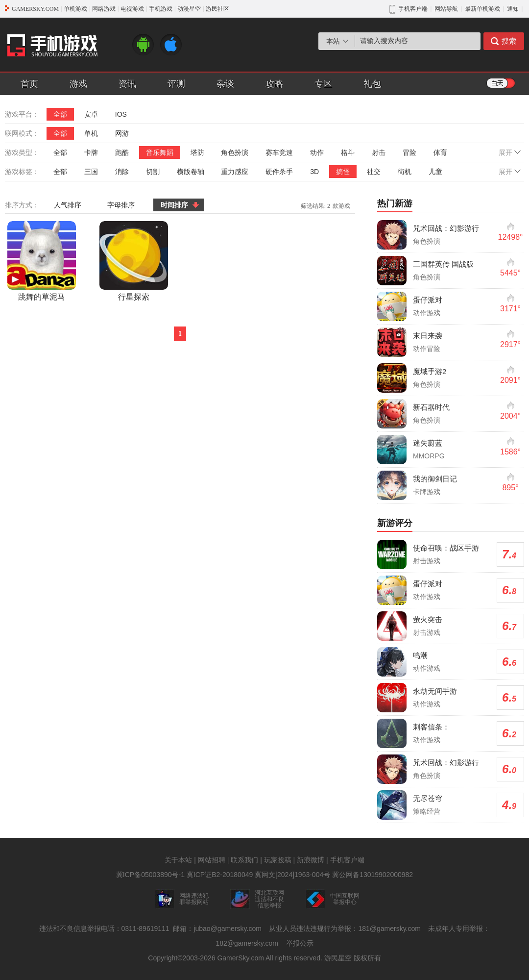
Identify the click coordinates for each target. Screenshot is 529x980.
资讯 (127, 84)
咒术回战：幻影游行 (446, 228)
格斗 (348, 152)
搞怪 (343, 172)
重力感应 (235, 172)
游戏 (78, 84)
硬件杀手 (279, 172)
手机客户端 (347, 860)
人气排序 (68, 205)
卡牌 (91, 152)
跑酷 (122, 152)
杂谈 (225, 84)
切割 (153, 172)
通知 (513, 9)
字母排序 (121, 205)
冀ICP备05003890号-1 (150, 875)
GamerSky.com (240, 958)
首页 (29, 84)
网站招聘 (212, 860)
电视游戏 (132, 9)
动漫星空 (189, 9)
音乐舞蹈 (160, 152)
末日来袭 (428, 336)
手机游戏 (161, 9)
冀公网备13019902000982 (373, 875)
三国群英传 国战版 (443, 264)
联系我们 (244, 860)
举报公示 (300, 943)
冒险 (409, 152)
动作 (317, 152)
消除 (122, 172)
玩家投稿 (278, 860)
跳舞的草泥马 (42, 261)
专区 (323, 84)
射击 (379, 152)
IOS (121, 114)
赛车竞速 (279, 152)
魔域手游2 (430, 371)
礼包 (372, 84)
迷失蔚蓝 (428, 443)
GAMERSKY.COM (35, 9)
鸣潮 (420, 655)
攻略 (274, 84)
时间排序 (174, 205)
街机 (405, 172)
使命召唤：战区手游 (446, 548)
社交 (374, 172)
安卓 (91, 114)
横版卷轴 (191, 172)
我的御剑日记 (435, 479)
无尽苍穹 (428, 798)
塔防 (197, 152)
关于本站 (178, 860)
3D (314, 172)
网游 (122, 133)
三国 (91, 172)
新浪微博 (311, 860)
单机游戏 (75, 9)
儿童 (435, 172)
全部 (60, 114)
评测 (176, 84)
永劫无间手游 (435, 691)
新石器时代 (431, 407)
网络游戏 (104, 9)
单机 (91, 133)
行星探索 (134, 261)
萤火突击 (428, 619)
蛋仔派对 (428, 300)
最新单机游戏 (482, 9)
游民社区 (217, 9)
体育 (440, 152)
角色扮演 (235, 152)
